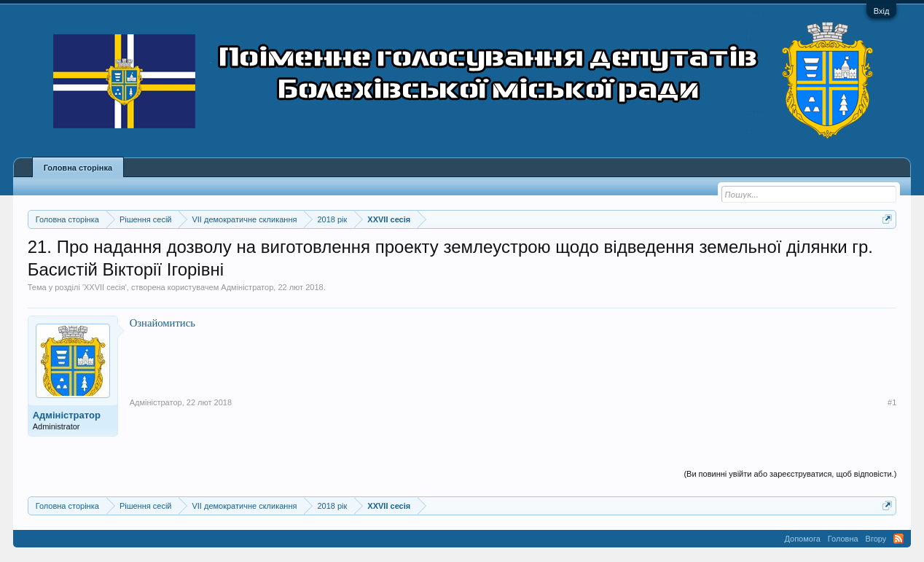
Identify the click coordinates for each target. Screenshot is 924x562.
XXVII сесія (105, 287)
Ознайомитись (163, 323)
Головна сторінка (78, 168)
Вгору (876, 539)
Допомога (802, 539)
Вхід (882, 11)
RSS (898, 539)
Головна (843, 539)
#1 (892, 402)
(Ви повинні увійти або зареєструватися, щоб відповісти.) (790, 474)
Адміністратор (247, 287)
